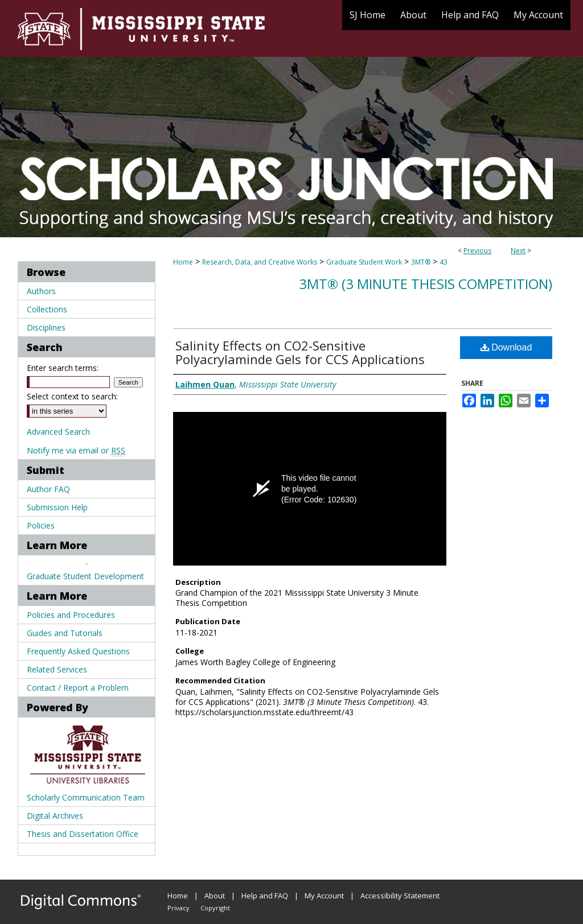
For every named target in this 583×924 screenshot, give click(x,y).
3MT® (421, 262)
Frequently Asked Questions (78, 651)
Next (518, 251)
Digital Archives (55, 816)
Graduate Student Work (364, 262)
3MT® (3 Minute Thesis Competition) (426, 284)
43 (444, 262)
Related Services (57, 669)
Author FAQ (48, 489)
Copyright (215, 908)
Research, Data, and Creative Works (260, 262)
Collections (47, 309)
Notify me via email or (76, 450)
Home (183, 262)
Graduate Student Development (85, 576)
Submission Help (57, 507)
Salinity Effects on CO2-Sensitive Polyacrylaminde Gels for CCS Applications (300, 352)
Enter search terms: (63, 368)
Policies (41, 525)
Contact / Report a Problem (78, 688)
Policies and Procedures (71, 615)
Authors (41, 291)
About (215, 896)
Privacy (178, 908)
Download (506, 347)
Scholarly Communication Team (86, 797)
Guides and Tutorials (65, 633)
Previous (477, 251)
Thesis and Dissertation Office (83, 834)
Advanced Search (58, 432)
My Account (324, 896)
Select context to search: (72, 396)
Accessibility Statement (400, 896)
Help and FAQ (265, 896)
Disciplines (46, 327)
